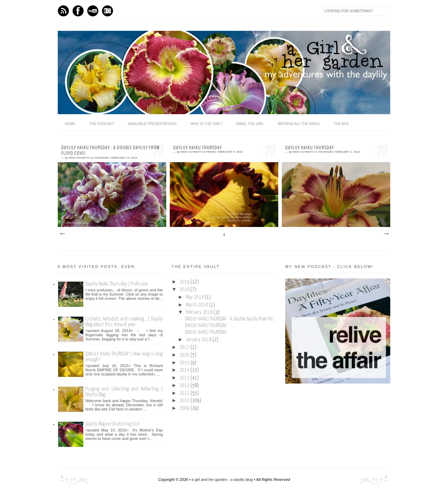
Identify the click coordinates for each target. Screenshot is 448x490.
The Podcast (102, 124)
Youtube (93, 11)
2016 (185, 355)
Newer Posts (62, 234)
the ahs (341, 124)
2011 (185, 393)
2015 (185, 363)
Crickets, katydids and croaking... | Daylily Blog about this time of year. (124, 322)
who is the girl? (206, 124)
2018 (185, 290)
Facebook (78, 11)
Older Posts (386, 234)
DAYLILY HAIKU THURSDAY (198, 147)
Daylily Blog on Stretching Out (112, 424)
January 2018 (199, 340)
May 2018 (195, 297)
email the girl (250, 124)
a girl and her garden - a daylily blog (222, 479)
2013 (185, 378)
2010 (185, 401)
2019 (185, 282)
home (70, 124)
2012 (185, 386)
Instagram (107, 11)
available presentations (152, 124)
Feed (63, 11)
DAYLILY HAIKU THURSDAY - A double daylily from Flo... (230, 319)
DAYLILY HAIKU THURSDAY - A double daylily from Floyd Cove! (110, 150)
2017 (185, 347)
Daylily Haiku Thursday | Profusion (117, 284)
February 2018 (200, 312)
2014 (185, 370)
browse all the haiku (299, 124)
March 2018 (197, 305)
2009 (185, 408)
